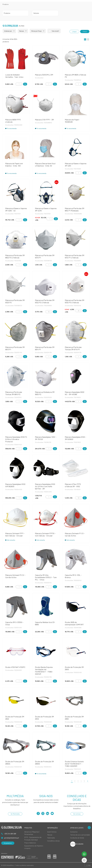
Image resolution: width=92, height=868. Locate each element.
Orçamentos (8, 843)
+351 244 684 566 (10, 834)
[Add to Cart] (25, 84)
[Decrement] (17, 84)
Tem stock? (55, 31)
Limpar (74, 31)
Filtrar (85, 31)
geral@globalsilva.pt (11, 838)
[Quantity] (19, 84)
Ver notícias (77, 814)
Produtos (6, 4)
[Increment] (21, 84)
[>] (88, 781)
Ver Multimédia (15, 814)
